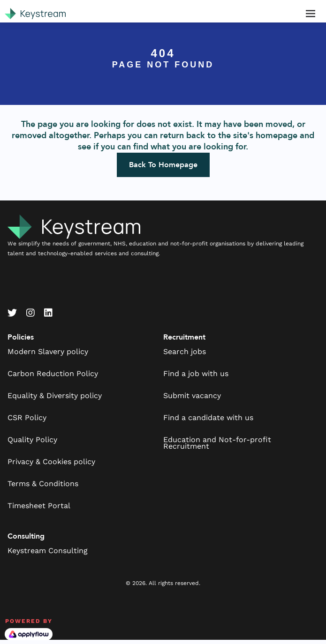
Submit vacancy (192, 396)
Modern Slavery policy (48, 352)
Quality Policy (32, 440)
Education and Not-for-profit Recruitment (217, 443)
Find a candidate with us (208, 418)
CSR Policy (27, 418)
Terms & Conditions (43, 484)
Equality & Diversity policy (55, 396)
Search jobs (185, 352)
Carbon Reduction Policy (53, 374)
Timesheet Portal (39, 506)
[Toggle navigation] (311, 14)
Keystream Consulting (48, 551)
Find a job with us (196, 374)
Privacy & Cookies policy (51, 462)
